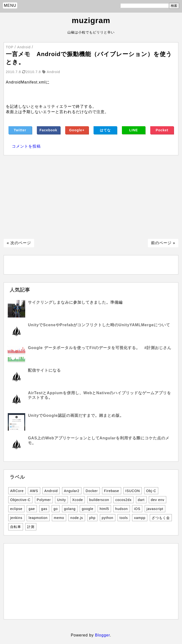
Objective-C (20, 500)
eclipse (16, 509)
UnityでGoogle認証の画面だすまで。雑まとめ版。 (76, 415)
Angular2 (72, 491)
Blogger (102, 635)
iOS (137, 509)
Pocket (162, 130)
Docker (92, 491)
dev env (158, 500)
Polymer (44, 500)
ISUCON (133, 491)
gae (32, 509)
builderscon (99, 500)
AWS (34, 491)
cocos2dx (123, 500)
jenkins (16, 518)
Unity (61, 500)
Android (51, 491)
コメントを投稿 (26, 146)
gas (44, 509)
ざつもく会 (161, 518)
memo (59, 518)
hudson (122, 509)
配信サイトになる (44, 370)
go (56, 509)
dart (141, 500)
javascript (155, 509)
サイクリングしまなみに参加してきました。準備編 (75, 302)
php (92, 518)
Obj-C (151, 491)
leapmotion (38, 518)
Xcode (78, 500)
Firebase (111, 491)
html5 (104, 509)
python (108, 518)
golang (70, 509)
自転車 (16, 527)
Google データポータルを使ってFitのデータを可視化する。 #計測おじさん (100, 348)
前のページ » (163, 243)
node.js (77, 518)
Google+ (77, 130)
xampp (140, 518)
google (87, 509)
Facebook (48, 130)
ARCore (17, 491)
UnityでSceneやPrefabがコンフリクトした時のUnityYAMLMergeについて (99, 325)
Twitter (20, 130)
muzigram (91, 20)
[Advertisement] (91, 197)
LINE (134, 130)
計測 (31, 527)
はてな (105, 130)
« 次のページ (19, 243)
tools (124, 518)
